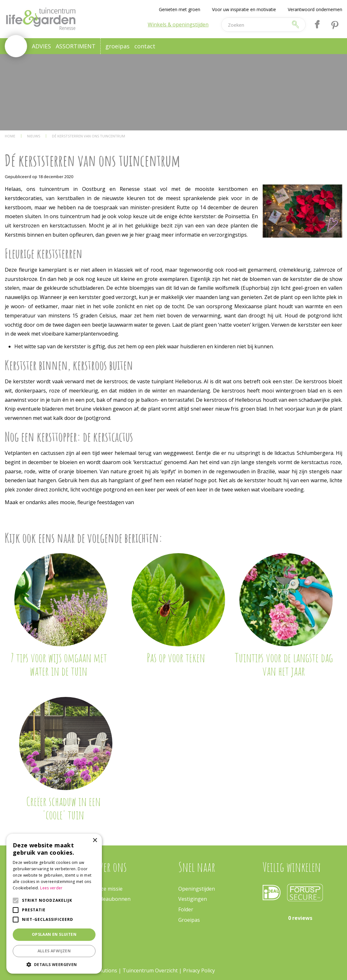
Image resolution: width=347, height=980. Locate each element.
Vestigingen (193, 899)
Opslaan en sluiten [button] (54, 934)
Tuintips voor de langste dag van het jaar (284, 664)
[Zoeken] (255, 25)
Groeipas (189, 920)
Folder (186, 909)
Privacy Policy (199, 970)
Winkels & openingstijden (178, 24)
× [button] (95, 841)
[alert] (54, 904)
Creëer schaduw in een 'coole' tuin (63, 808)
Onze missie (108, 889)
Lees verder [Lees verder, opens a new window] (51, 888)
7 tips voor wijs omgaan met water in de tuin (59, 664)
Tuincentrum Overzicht (150, 970)
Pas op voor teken (176, 657)
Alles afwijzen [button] (54, 951)
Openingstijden (197, 889)
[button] (54, 964)
